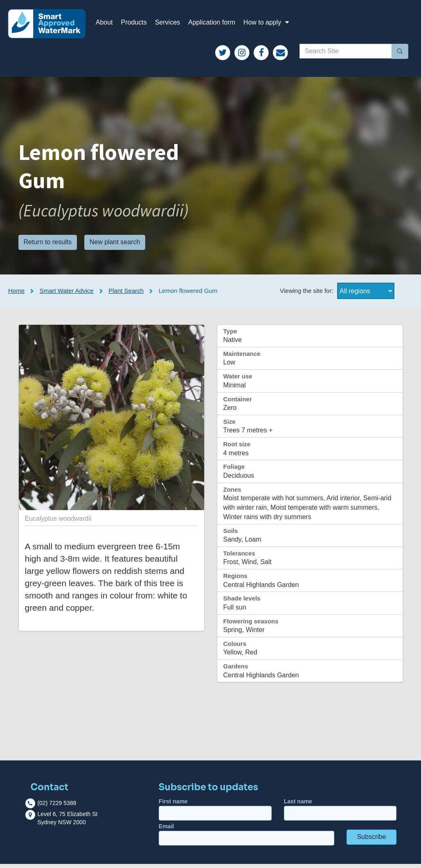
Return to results (48, 246)
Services (172, 24)
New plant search (115, 246)
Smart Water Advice (67, 295)
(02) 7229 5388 (57, 807)
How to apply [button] (272, 24)
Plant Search (126, 295)
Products (138, 24)
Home (16, 295)
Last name (340, 814)
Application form (216, 24)
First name (215, 814)
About (109, 24)
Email (247, 839)
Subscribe (371, 841)
